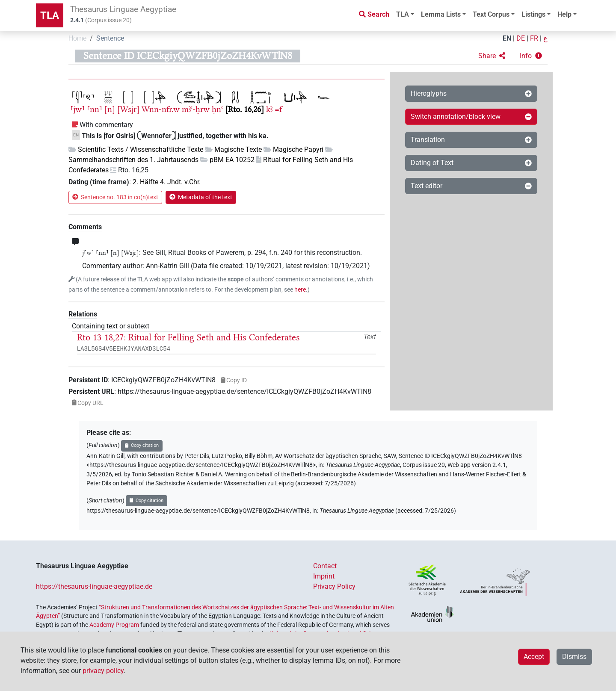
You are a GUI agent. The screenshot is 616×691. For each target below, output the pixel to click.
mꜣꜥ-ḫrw (196, 109)
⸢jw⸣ (77, 109)
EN (507, 38)
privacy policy (103, 671)
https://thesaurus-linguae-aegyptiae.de (94, 586)
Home (77, 38)
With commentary (106, 125)
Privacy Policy (334, 586)
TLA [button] (403, 14)
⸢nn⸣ (95, 109)
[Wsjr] (128, 109)
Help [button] (564, 14)
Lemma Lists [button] (441, 14)
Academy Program (114, 625)
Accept (534, 657)
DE (521, 38)
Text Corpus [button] (491, 14)
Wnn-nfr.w (161, 109)
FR (534, 38)
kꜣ (269, 109)
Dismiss (574, 657)
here (300, 290)
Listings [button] (533, 14)
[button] (492, 56)
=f (278, 109)
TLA (50, 15)
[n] (110, 109)
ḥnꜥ (217, 109)
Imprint (324, 576)
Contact (325, 566)
